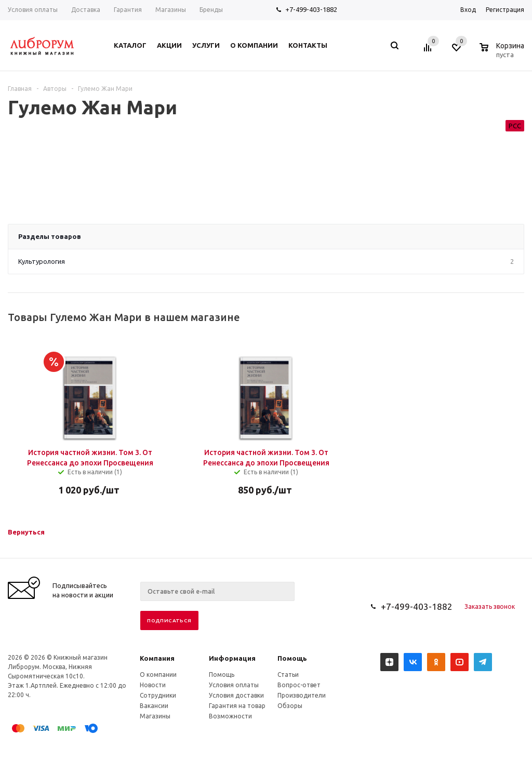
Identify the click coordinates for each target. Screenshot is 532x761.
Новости (153, 685)
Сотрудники (158, 695)
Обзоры (290, 706)
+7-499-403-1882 (311, 9)
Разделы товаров (50, 236)
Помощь (292, 658)
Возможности (230, 716)
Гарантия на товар (237, 706)
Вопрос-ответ (299, 685)
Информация (232, 658)
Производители (302, 695)
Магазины (155, 716)
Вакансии (154, 706)
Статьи (288, 675)
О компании (158, 675)
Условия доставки (236, 695)
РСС (515, 126)
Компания (157, 658)
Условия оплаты (234, 685)
